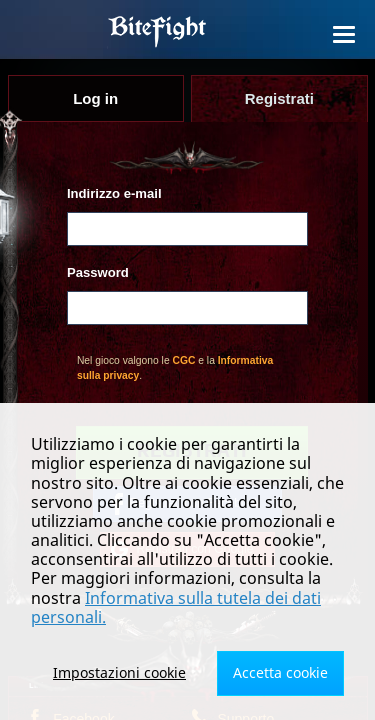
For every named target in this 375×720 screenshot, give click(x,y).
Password (98, 272)
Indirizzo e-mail (114, 193)
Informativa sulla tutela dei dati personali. (176, 607)
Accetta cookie (280, 672)
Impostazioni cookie (119, 672)
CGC (184, 360)
